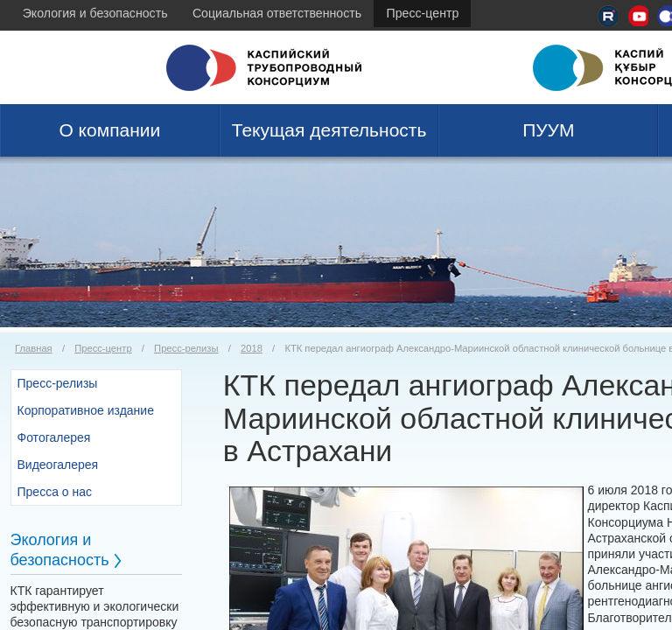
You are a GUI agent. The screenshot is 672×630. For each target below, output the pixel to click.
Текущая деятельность (329, 130)
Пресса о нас (55, 492)
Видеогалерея (58, 465)
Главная (34, 348)
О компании (109, 130)
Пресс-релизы (186, 348)
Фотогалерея (54, 437)
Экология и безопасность (95, 13)
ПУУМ (548, 130)
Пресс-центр (423, 13)
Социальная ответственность (277, 13)
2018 (252, 348)
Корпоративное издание (86, 410)
